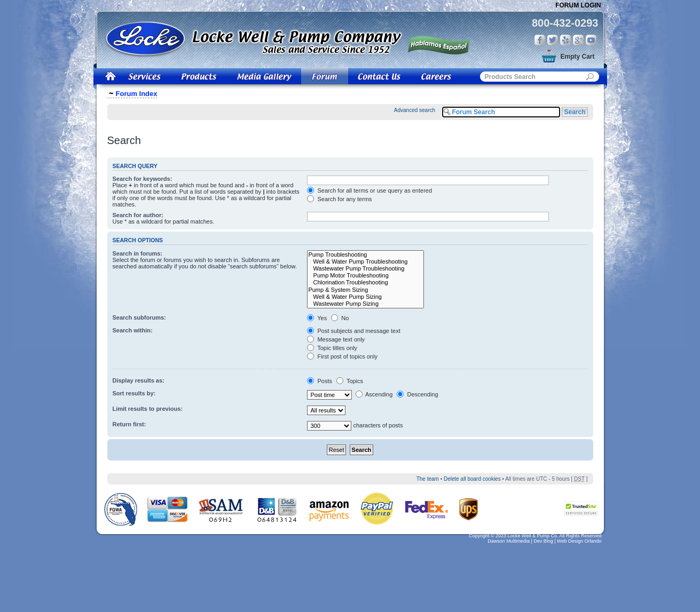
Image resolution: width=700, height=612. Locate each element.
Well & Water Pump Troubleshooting (365, 262)
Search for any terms (339, 199)
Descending (417, 394)
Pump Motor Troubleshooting (365, 276)
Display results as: (139, 380)
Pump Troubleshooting (365, 255)
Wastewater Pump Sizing (365, 304)
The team (428, 479)
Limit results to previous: (148, 409)
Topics (350, 381)
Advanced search (415, 110)
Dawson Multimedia (509, 541)
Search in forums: (138, 253)
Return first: (129, 424)
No (340, 318)
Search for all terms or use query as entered (369, 190)
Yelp (565, 40)
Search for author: (138, 215)
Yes (317, 318)
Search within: (133, 330)
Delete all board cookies (472, 479)
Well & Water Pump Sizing (365, 297)
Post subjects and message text (353, 331)
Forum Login (578, 5)
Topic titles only (332, 348)
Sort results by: (134, 393)
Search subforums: (139, 317)
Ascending (374, 394)
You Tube (591, 40)
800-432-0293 (565, 23)
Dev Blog (543, 541)
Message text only (336, 339)
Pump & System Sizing (365, 290)
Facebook (540, 40)
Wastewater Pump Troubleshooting (365, 269)
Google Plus (578, 40)
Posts (320, 381)
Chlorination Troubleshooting (365, 283)
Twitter (553, 40)
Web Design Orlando (579, 541)
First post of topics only (342, 356)
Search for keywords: (143, 179)
